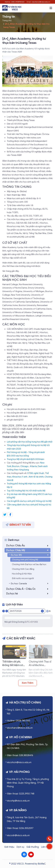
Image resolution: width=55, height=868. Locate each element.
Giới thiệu (9, 847)
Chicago (24, 466)
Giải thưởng (33, 847)
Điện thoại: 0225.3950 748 (21, 794)
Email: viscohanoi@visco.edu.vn (38, 2)
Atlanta (33, 466)
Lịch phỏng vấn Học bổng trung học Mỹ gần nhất (30, 442)
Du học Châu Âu (28, 545)
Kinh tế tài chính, (37, 477)
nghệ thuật (39, 473)
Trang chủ (7, 21)
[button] (51, 8)
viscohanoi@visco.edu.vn (20, 728)
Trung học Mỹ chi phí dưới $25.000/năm (26, 459)
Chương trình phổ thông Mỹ (25, 560)
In (48, 611)
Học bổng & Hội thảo (22, 574)
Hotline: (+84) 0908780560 (15, 2)
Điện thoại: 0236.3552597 (20, 828)
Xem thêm (27, 683)
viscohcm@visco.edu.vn (19, 762)
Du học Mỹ (30, 555)
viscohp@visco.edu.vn (18, 801)
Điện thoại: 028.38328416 (20, 755)
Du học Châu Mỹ (28, 550)
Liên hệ (45, 847)
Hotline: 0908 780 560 (19, 721)
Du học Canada (30, 583)
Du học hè (28, 594)
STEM (30, 473)
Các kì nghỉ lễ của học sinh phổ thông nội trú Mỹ (29, 501)
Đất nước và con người (23, 578)
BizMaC (42, 864)
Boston (16, 466)
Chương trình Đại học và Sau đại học (29, 564)
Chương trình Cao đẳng (23, 569)
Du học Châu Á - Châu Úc (28, 589)
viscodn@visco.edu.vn (18, 835)
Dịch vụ (20, 847)
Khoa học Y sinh (20, 477)
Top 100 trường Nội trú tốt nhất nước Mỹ (26, 491)
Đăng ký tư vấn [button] (18, 525)
